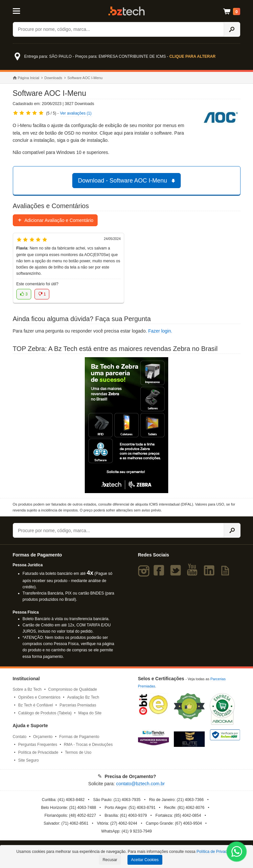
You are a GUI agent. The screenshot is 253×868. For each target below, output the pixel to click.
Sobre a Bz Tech (27, 689)
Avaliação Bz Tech (83, 697)
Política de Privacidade (38, 752)
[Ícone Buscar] (232, 29)
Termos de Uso (78, 752)
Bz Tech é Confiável (35, 705)
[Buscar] (118, 29)
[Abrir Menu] (28, 11)
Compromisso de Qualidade (72, 689)
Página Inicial (26, 78)
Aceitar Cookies (145, 860)
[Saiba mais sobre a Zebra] (127, 425)
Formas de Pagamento (79, 737)
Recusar (110, 860)
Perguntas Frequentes (38, 745)
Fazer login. (160, 331)
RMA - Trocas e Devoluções (88, 745)
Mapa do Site (90, 713)
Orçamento (43, 737)
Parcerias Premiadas (78, 705)
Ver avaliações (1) (76, 113)
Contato (20, 737)
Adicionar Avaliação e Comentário (55, 220)
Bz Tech (126, 11)
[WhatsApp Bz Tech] (237, 852)
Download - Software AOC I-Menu (127, 181)
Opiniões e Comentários (39, 697)
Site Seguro (28, 760)
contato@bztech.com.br (140, 784)
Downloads (53, 78)
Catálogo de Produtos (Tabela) (45, 713)
